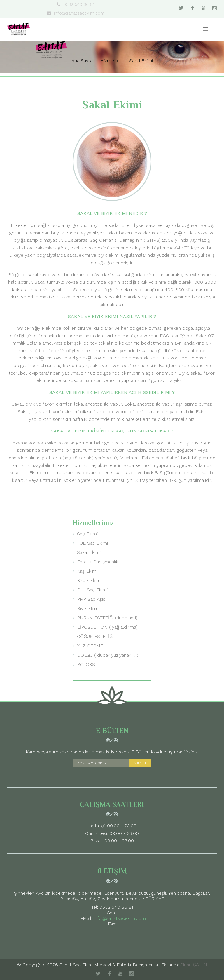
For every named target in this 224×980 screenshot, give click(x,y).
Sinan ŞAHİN (194, 965)
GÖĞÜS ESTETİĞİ (95, 636)
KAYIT (140, 763)
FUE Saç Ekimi (92, 543)
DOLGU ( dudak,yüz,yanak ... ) (108, 655)
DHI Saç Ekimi (92, 590)
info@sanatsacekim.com (76, 13)
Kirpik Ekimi (89, 580)
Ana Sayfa (82, 61)
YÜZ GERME (90, 646)
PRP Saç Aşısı (92, 599)
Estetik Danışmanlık (98, 562)
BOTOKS (86, 664)
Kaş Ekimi (87, 571)
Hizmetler (111, 61)
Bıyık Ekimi (88, 608)
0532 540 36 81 (76, 4)
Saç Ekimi (87, 534)
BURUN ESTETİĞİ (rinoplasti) (107, 618)
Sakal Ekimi (141, 61)
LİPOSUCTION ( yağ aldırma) (107, 627)
